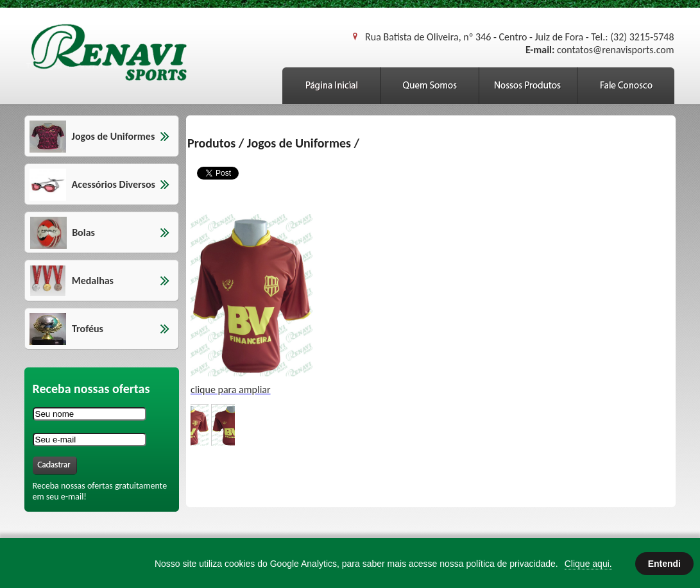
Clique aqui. (588, 564)
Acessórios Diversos (114, 184)
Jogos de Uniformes (114, 136)
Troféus (88, 329)
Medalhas (93, 281)
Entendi (664, 564)
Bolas (83, 232)
